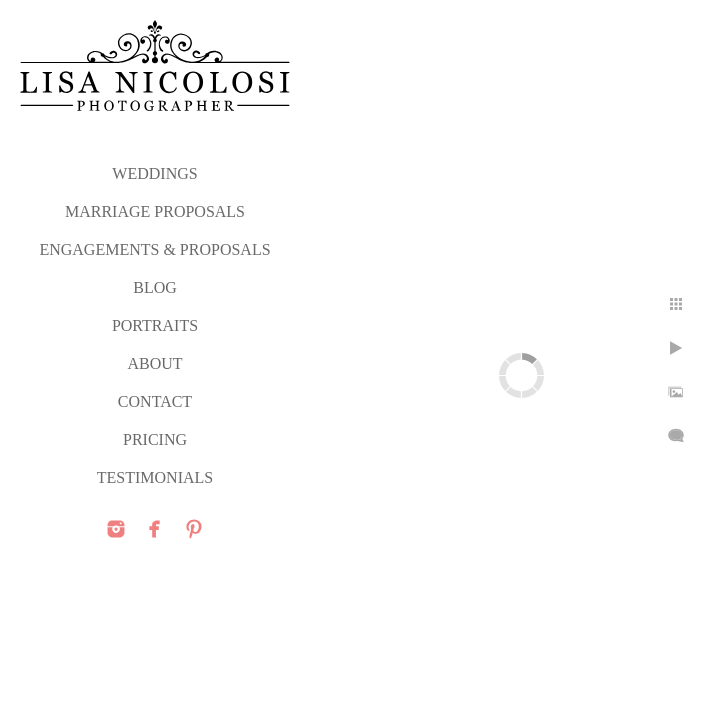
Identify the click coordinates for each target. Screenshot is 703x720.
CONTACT (155, 401)
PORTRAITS (155, 325)
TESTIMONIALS (155, 477)
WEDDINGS (154, 173)
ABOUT (154, 363)
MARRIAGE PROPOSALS (155, 211)
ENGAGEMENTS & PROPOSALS (154, 249)
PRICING (155, 439)
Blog (155, 287)
